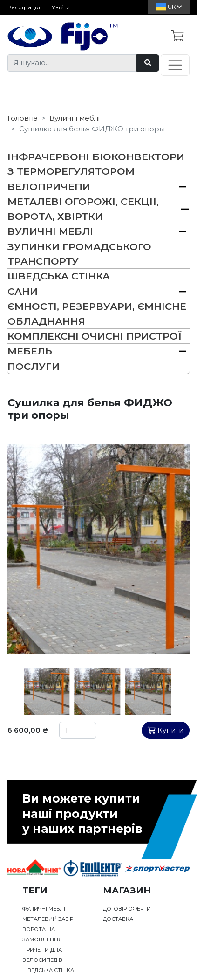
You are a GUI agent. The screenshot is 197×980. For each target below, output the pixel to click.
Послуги (34, 366)
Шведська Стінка (59, 276)
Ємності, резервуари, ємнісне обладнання (97, 313)
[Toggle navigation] (175, 65)
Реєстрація (24, 7)
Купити (166, 730)
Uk (169, 7)
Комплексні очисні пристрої (95, 336)
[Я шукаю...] (72, 63)
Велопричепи (49, 187)
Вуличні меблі (75, 118)
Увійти (61, 7)
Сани (23, 291)
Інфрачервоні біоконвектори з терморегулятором (96, 164)
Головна (23, 118)
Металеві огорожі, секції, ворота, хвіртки (83, 209)
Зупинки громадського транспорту (79, 254)
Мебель (30, 351)
